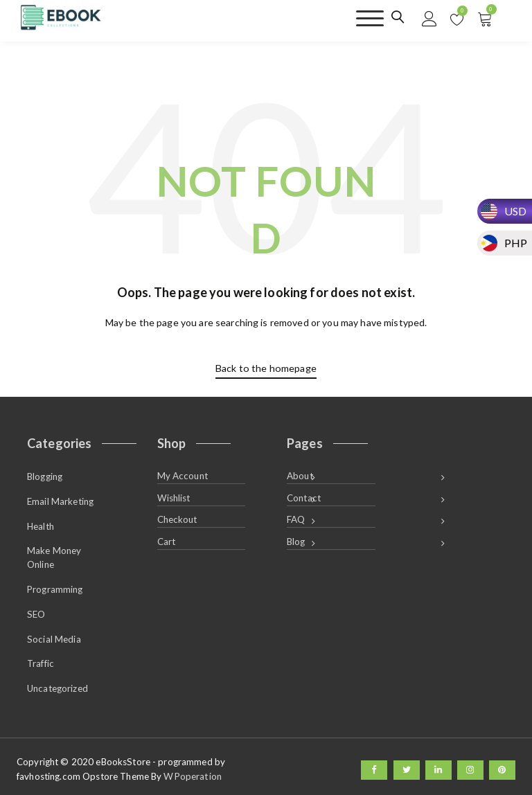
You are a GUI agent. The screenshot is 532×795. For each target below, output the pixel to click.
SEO (36, 610)
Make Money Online (54, 555)
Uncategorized (57, 683)
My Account (183, 475)
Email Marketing (60, 499)
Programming (55, 586)
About (300, 475)
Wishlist (174, 497)
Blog (296, 539)
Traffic (41, 659)
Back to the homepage (266, 368)
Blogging (45, 475)
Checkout (177, 518)
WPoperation (192, 770)
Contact (304, 497)
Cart (167, 539)
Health (41, 524)
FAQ (296, 518)
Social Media (54, 634)
